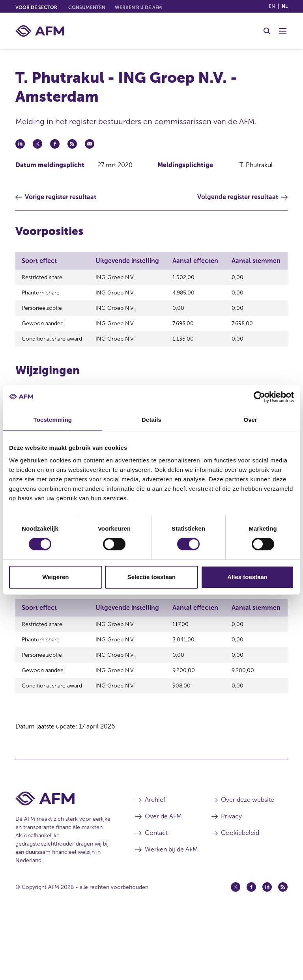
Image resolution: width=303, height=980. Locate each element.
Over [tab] (250, 420)
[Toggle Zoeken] (267, 31)
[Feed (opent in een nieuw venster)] (283, 950)
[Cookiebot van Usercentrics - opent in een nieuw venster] (259, 397)
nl (285, 6)
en (272, 6)
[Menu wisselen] (283, 31)
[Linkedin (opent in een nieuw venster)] (267, 950)
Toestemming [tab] (53, 420)
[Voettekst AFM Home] (64, 861)
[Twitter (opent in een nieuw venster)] (236, 950)
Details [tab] (151, 420)
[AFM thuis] (40, 31)
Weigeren (55, 577)
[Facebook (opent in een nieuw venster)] (251, 950)
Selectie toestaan (152, 577)
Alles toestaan (247, 577)
